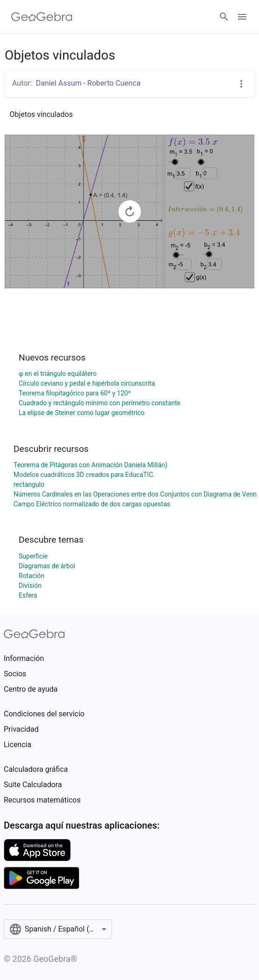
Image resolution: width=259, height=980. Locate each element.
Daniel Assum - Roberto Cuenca (88, 83)
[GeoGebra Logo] (42, 17)
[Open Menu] (242, 17)
